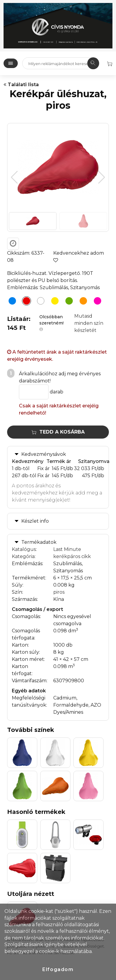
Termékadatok (39, 542)
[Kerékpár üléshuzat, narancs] (82, 302)
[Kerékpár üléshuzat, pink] (96, 302)
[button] (102, 177)
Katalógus (24, 549)
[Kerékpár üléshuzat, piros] (25, 302)
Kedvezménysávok (44, 454)
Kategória (23, 556)
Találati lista (21, 85)
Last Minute (67, 549)
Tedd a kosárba (58, 432)
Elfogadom (58, 969)
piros (59, 592)
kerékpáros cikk (72, 556)
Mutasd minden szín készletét (89, 323)
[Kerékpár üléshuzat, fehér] (39, 302)
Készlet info (35, 521)
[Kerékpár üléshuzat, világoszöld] (67, 302)
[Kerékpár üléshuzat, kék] (11, 302)
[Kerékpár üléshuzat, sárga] (53, 302)
